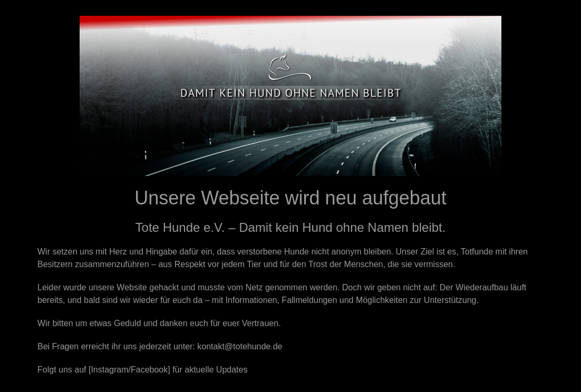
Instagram (109, 370)
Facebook (149, 370)
